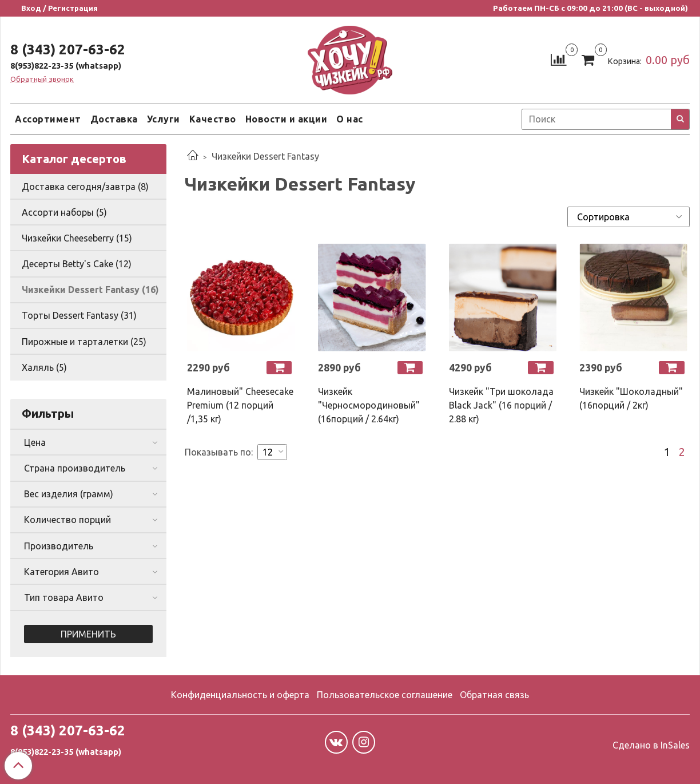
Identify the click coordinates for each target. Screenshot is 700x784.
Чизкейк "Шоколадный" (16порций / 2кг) (631, 398)
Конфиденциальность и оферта (240, 695)
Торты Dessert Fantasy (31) (79, 315)
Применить (88, 634)
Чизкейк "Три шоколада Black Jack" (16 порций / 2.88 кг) (501, 405)
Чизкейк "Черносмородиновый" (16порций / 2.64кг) (369, 405)
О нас (350, 119)
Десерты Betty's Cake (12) (77, 264)
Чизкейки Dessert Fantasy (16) (90, 290)
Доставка (114, 119)
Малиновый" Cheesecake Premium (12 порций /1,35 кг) (240, 405)
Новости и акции (287, 119)
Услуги (164, 119)
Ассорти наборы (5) (64, 212)
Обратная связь (494, 695)
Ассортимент (48, 119)
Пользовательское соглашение (385, 695)
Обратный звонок (42, 79)
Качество (213, 119)
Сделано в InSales (651, 745)
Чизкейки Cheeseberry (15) (77, 238)
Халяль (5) (44, 367)
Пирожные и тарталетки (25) (84, 342)
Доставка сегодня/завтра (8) (85, 187)
